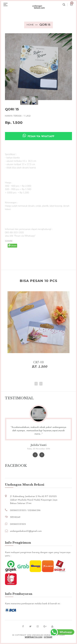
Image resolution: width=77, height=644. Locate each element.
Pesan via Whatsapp (38, 136)
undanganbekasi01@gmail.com (26, 531)
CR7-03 (38, 362)
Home (30, 25)
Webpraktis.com (33, 637)
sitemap (48, 637)
